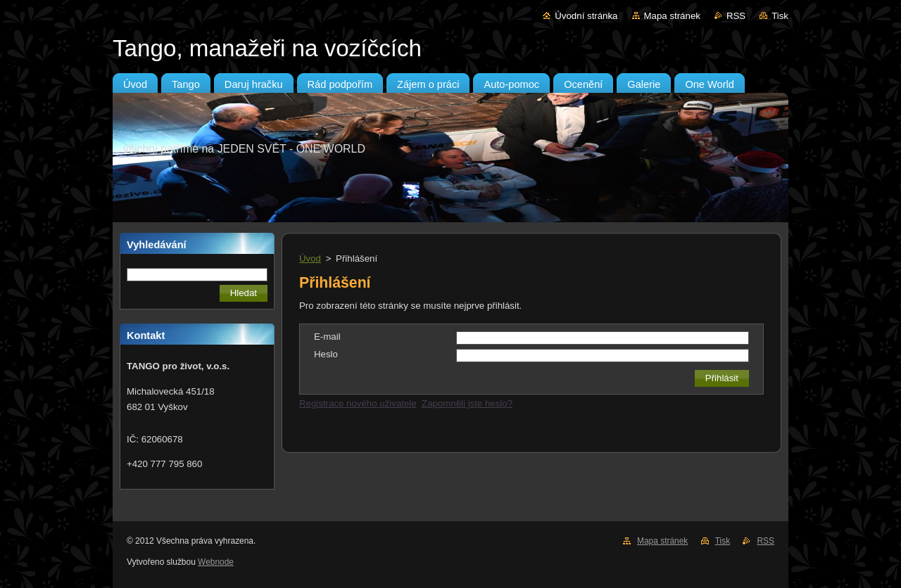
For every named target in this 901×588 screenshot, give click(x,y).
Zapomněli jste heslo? (467, 403)
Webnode (216, 562)
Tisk (780, 16)
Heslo (326, 354)
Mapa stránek (672, 16)
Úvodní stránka (586, 16)
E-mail (327, 337)
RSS (736, 16)
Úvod (310, 258)
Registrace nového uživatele (358, 403)
